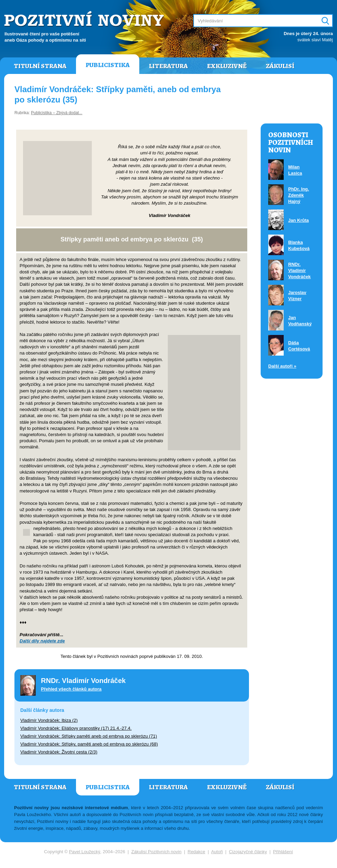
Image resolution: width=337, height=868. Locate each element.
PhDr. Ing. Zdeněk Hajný (299, 195)
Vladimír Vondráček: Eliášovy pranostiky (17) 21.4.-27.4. (76, 728)
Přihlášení (283, 852)
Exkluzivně (227, 66)
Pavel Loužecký (85, 852)
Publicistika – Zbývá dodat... (57, 113)
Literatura (168, 66)
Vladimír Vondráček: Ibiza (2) (49, 720)
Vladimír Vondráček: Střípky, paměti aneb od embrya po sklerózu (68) (89, 744)
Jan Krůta (298, 220)
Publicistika (108, 65)
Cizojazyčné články (248, 852)
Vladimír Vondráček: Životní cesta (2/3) (59, 752)
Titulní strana (40, 66)
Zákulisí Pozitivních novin (156, 852)
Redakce (197, 852)
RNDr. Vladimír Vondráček (300, 270)
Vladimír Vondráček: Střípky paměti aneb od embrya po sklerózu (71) (89, 736)
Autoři (217, 852)
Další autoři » (282, 366)
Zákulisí (280, 66)
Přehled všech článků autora (71, 689)
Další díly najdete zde (42, 641)
